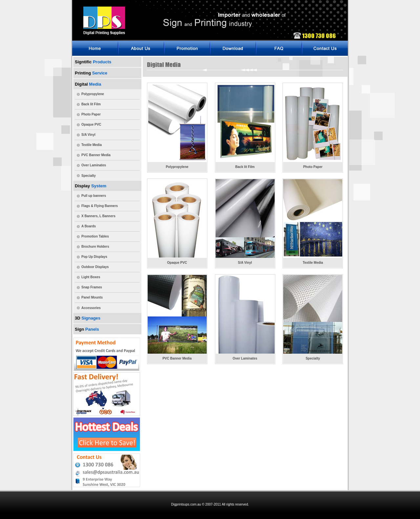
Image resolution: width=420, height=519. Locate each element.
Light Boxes (91, 277)
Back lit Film (91, 104)
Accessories (91, 308)
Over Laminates (94, 165)
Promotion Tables (95, 236)
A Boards (89, 226)
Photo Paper (91, 114)
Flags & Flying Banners (100, 206)
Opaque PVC (91, 125)
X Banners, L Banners (98, 216)
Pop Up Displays (94, 257)
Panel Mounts (92, 297)
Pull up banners (94, 196)
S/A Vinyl (88, 135)
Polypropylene (93, 94)
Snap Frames (92, 287)
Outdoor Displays (95, 267)
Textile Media (92, 145)
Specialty (89, 176)
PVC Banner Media (96, 155)
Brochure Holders (95, 247)
